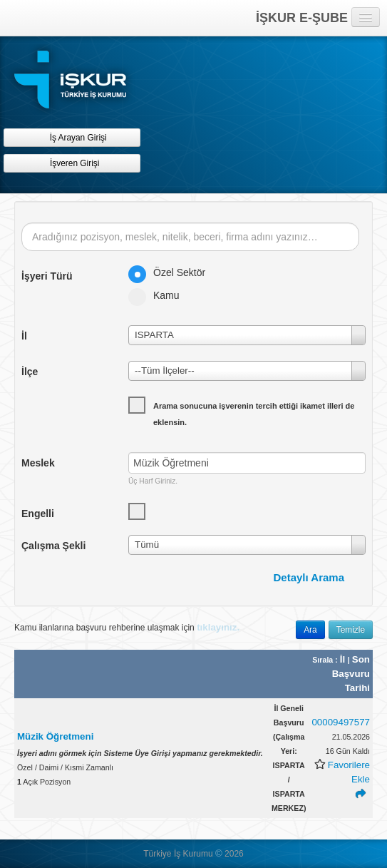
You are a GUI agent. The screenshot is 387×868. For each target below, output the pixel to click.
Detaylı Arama (309, 577)
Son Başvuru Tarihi (351, 674)
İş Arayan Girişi (72, 137)
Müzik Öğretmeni (55, 736)
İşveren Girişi (72, 163)
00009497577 (341, 722)
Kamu (159, 295)
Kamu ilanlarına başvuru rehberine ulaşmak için (127, 627)
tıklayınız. (218, 627)
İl (344, 659)
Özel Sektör (171, 272)
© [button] (219, 853)
